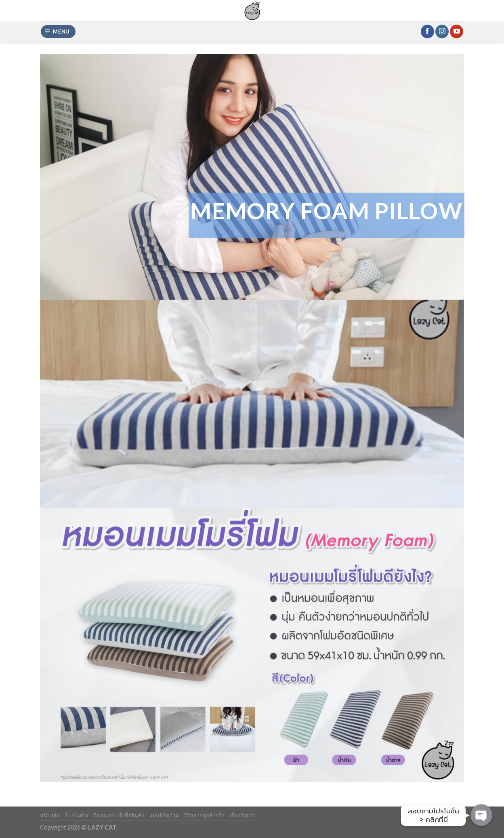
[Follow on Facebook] (427, 32)
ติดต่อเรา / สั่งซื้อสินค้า (119, 815)
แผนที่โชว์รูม (164, 815)
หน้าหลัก (50, 815)
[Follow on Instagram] (442, 32)
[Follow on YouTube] (457, 32)
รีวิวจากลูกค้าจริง (204, 815)
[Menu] (58, 32)
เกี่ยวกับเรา (243, 815)
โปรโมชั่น (77, 815)
